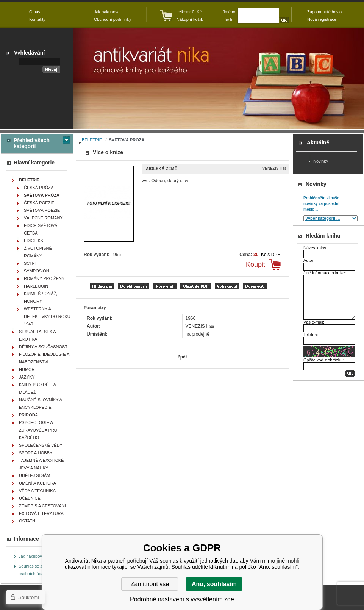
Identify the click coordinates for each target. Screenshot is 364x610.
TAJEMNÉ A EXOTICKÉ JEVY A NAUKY (41, 464)
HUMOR (27, 369)
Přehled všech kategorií (32, 143)
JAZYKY (27, 377)
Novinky (321, 161)
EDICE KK (34, 241)
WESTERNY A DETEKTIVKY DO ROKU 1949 (47, 316)
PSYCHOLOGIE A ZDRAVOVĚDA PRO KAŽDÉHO (38, 430)
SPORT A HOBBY (36, 453)
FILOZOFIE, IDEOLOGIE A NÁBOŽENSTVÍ (44, 358)
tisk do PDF (196, 286)
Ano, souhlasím (214, 584)
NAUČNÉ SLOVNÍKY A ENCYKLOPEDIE (41, 404)
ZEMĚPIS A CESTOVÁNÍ (42, 506)
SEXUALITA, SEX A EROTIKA (37, 335)
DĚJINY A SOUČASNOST (43, 347)
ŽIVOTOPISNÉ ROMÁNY (38, 252)
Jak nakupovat (32, 556)
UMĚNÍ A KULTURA (37, 483)
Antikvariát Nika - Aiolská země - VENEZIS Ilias (219, 79)
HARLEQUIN (36, 286)
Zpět (182, 357)
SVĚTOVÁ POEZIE (42, 210)
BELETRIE (92, 140)
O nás (35, 12)
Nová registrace (322, 19)
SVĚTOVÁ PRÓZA (127, 140)
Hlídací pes (102, 286)
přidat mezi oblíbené (133, 286)
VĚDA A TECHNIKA (37, 491)
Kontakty (37, 19)
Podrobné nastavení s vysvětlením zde (182, 599)
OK (350, 373)
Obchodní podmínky (112, 19)
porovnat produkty (165, 286)
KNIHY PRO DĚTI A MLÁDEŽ (37, 388)
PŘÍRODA (28, 415)
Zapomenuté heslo (324, 12)
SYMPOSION (37, 271)
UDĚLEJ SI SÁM (35, 475)
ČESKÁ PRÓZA (39, 188)
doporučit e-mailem (255, 286)
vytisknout (227, 286)
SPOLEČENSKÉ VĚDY (41, 445)
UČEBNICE (30, 498)
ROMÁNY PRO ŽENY (44, 278)
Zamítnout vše (150, 584)
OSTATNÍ (28, 521)
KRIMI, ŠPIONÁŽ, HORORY (41, 297)
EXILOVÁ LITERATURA (41, 513)
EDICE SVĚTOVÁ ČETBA (41, 229)
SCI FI (30, 263)
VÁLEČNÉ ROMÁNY (43, 218)
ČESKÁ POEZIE (39, 203)
